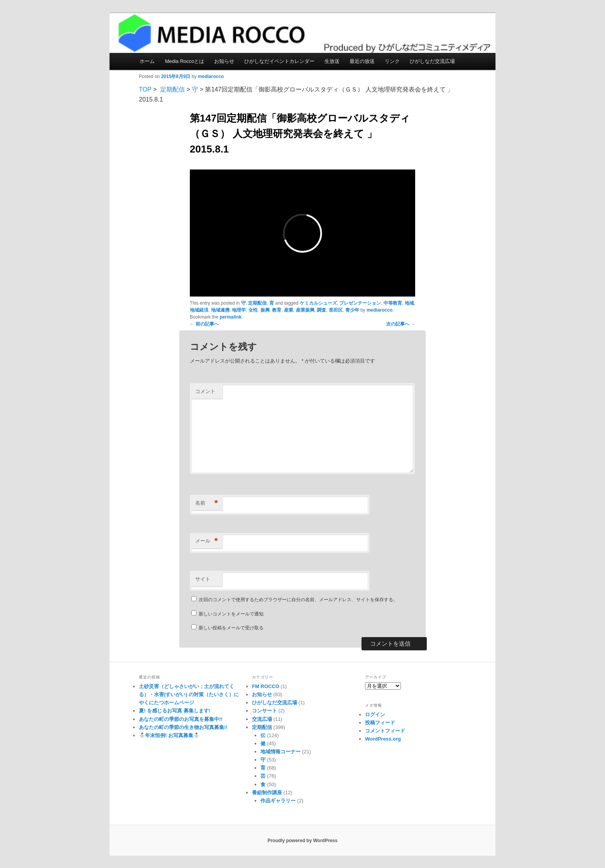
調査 (321, 310)
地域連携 (220, 310)
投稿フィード (380, 723)
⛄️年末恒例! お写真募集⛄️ (169, 735)
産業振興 (305, 310)
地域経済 (199, 310)
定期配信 (172, 89)
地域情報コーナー (281, 752)
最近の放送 (362, 61)
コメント (205, 391)
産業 (289, 310)
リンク (392, 61)
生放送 (332, 61)
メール (207, 541)
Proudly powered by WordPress (302, 841)
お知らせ (224, 61)
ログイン (375, 715)
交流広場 (262, 719)
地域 (409, 303)
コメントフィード (385, 731)
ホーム (147, 61)
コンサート (264, 711)
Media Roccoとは (184, 61)
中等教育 (393, 303)
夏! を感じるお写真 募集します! (175, 711)
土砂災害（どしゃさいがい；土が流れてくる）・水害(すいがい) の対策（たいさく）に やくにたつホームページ (189, 694)
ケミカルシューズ (318, 303)
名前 (207, 503)
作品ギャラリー (278, 801)
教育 (277, 310)
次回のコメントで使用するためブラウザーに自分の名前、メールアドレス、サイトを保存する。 (298, 600)
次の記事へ (401, 324)
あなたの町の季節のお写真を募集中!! (181, 719)
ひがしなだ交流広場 (432, 61)
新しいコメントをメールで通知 (231, 614)
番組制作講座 (267, 793)
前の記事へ (204, 324)
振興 (265, 310)
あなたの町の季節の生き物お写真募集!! (183, 727)
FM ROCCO (266, 686)
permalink (231, 317)
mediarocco (211, 76)
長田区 (336, 310)
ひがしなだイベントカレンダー (279, 61)
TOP (145, 89)
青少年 (352, 310)
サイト (203, 579)
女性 (253, 310)
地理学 (239, 310)
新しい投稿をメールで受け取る (231, 628)
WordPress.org (383, 739)
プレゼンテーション (360, 303)
